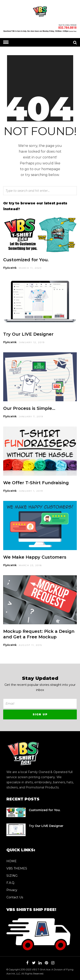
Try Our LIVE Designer (28, 334)
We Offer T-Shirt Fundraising (36, 483)
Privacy (12, 890)
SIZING (12, 876)
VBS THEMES (17, 868)
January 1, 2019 (31, 491)
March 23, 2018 (30, 565)
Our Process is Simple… (29, 408)
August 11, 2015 (30, 645)
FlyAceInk (10, 268)
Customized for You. (26, 260)
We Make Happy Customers (35, 557)
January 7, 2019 (31, 417)
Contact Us (15, 897)
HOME (12, 861)
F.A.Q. (11, 883)
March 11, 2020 (30, 268)
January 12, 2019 (32, 342)
